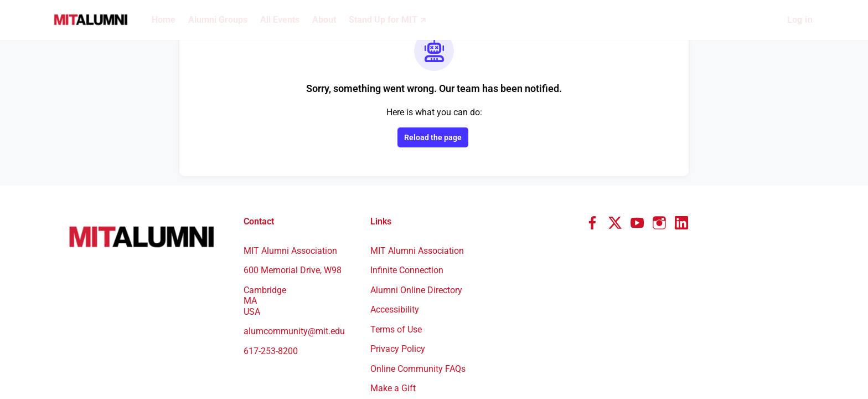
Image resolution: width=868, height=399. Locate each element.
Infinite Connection (408, 180)
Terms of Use (397, 239)
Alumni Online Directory (417, 200)
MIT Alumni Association (418, 161)
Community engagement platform (698, 365)
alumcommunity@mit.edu (294, 241)
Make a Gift (393, 298)
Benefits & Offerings (410, 318)
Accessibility (395, 219)
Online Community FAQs (419, 279)
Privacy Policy (399, 259)
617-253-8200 (273, 261)
